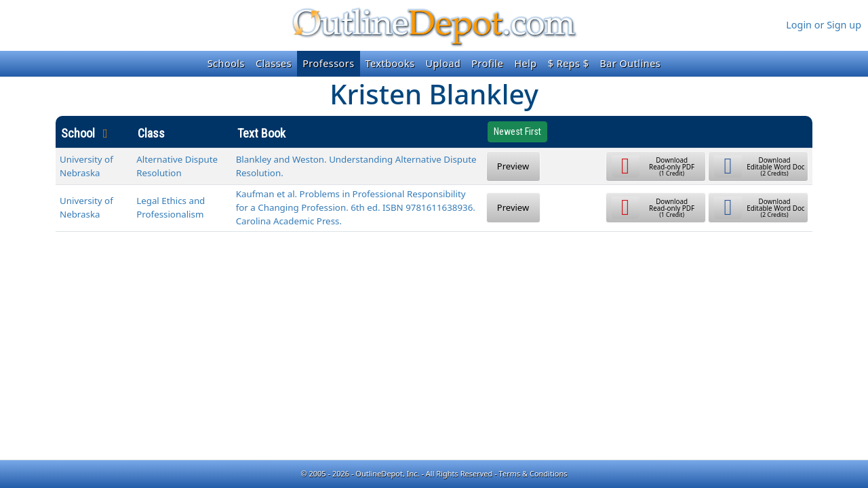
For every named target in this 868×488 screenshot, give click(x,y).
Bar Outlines (630, 63)
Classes (274, 63)
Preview (513, 166)
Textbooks (390, 63)
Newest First (517, 131)
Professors (328, 63)
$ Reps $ (569, 63)
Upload (443, 63)
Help (525, 63)
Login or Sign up (824, 25)
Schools (226, 63)
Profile (487, 63)
